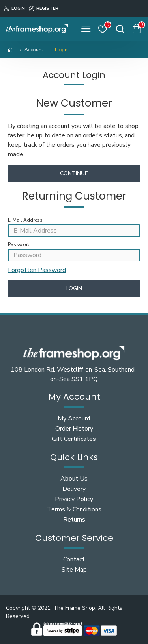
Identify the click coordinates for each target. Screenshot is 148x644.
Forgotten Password (37, 270)
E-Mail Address (25, 220)
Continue (74, 173)
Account (34, 50)
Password (19, 244)
